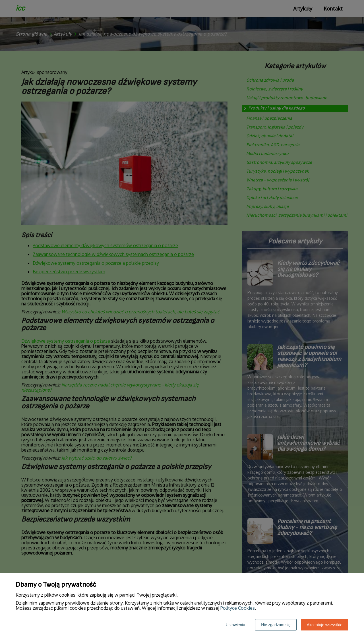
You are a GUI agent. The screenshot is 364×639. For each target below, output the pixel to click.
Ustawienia (235, 625)
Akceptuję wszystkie (325, 625)
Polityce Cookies (238, 608)
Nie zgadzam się (276, 625)
